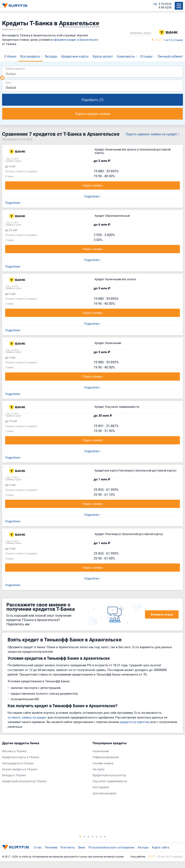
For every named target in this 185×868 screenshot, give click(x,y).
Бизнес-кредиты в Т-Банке (20, 769)
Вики (82, 847)
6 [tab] (101, 837)
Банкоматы (126, 56)
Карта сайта (161, 847)
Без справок (101, 787)
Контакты (68, 847)
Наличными (101, 751)
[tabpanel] (45, 763)
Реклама (51, 847)
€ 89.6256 (165, 8)
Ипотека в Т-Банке (14, 751)
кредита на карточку (135, 722)
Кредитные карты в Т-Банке (21, 757)
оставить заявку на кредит (27, 717)
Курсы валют (103, 56)
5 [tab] (97, 837)
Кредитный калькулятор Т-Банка (24, 781)
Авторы (143, 847)
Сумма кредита (15, 68)
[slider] (2, 78)
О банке (10, 56)
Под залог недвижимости (110, 781)
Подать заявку (93, 185)
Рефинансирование (106, 757)
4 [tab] (93, 837)
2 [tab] (84, 837)
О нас (38, 847)
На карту (99, 769)
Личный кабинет (170, 56)
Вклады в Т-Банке (14, 775)
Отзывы (146, 56)
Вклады (51, 56)
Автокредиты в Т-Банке (18, 763)
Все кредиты (30, 56)
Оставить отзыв (162, 614)
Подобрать (92, 100)
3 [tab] (88, 837)
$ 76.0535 (165, 4)
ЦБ (155, 4)
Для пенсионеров (104, 793)
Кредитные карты (75, 56)
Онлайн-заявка (103, 763)
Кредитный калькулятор (109, 775)
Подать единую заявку (93, 114)
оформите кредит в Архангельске (75, 40)
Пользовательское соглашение (111, 847)
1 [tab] (80, 837)
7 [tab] (105, 837)
